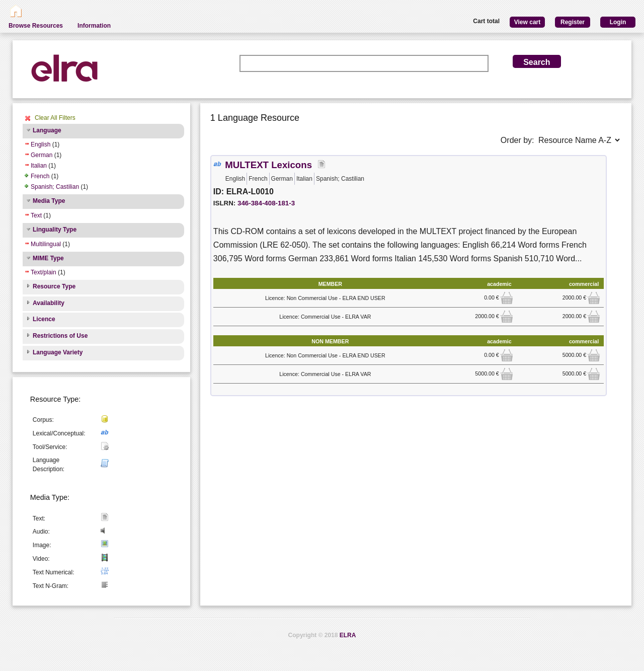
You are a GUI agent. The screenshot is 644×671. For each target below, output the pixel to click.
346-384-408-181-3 (266, 203)
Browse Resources (36, 26)
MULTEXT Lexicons (268, 165)
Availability (49, 303)
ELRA (348, 635)
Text (36, 215)
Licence (44, 319)
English (41, 144)
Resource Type (54, 286)
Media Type (49, 201)
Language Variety (58, 352)
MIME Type (48, 258)
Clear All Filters (55, 118)
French (40, 176)
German (42, 155)
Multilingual (46, 244)
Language (47, 130)
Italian (39, 166)
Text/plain (44, 272)
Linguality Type (55, 230)
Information (94, 26)
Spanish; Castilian (55, 187)
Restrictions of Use (60, 336)
